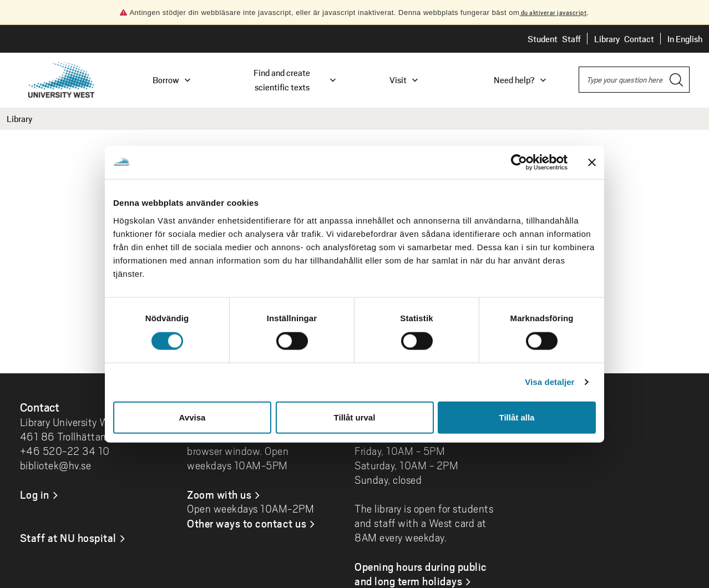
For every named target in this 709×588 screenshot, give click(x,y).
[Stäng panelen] (592, 163)
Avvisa (193, 417)
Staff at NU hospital (68, 538)
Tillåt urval (355, 417)
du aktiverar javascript (553, 12)
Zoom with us (219, 494)
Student (543, 39)
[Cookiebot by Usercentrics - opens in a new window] (519, 163)
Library (607, 39)
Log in (35, 494)
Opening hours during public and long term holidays (421, 574)
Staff (571, 39)
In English (685, 39)
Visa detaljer (550, 382)
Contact (639, 39)
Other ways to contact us (247, 523)
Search (579, 67)
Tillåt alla (517, 417)
